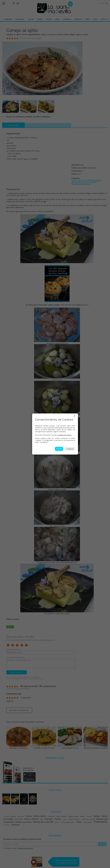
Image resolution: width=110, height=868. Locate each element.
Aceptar (59, 449)
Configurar (70, 449)
